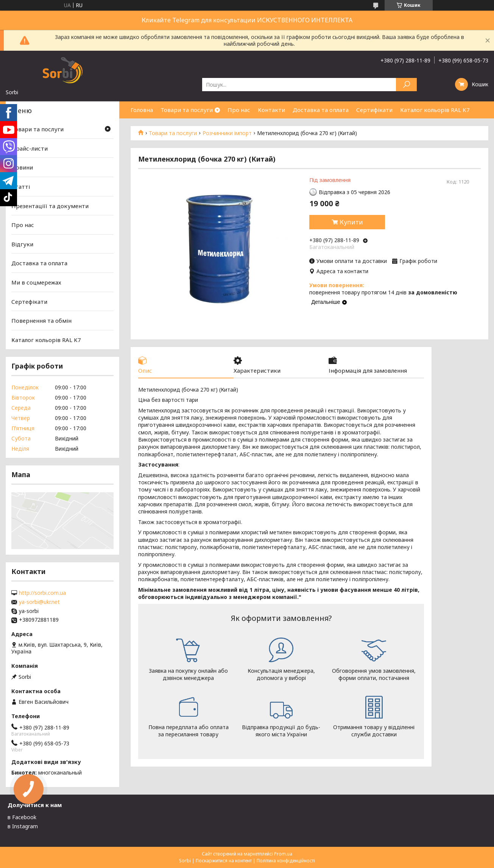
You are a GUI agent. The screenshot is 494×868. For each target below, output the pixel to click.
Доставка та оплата (321, 110)
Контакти (271, 110)
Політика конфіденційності (286, 861)
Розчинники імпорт (227, 133)
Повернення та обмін (41, 320)
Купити (351, 222)
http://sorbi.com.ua (42, 593)
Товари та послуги (187, 110)
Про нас (239, 110)
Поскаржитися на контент (224, 861)
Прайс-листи (30, 148)
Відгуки (22, 244)
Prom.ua (283, 854)
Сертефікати (29, 302)
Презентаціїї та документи (50, 205)
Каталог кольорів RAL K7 (435, 110)
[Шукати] (406, 85)
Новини (22, 167)
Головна (142, 110)
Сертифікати (374, 110)
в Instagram (23, 826)
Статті (21, 187)
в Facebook (22, 817)
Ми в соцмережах (36, 282)
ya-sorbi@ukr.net (39, 602)
